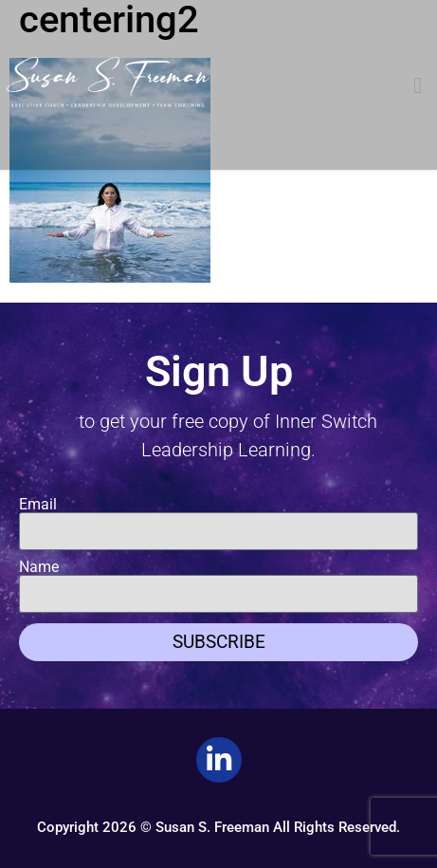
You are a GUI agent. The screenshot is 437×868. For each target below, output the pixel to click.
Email (38, 505)
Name (39, 567)
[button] (418, 85)
